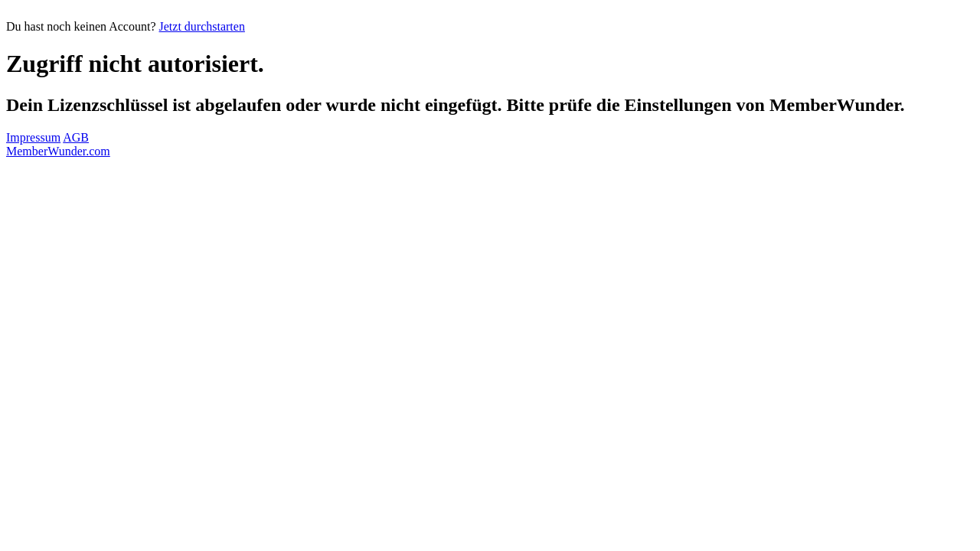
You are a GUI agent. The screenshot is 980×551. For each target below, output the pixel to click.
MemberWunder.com (58, 151)
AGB (76, 137)
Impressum (33, 137)
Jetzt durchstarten (202, 26)
